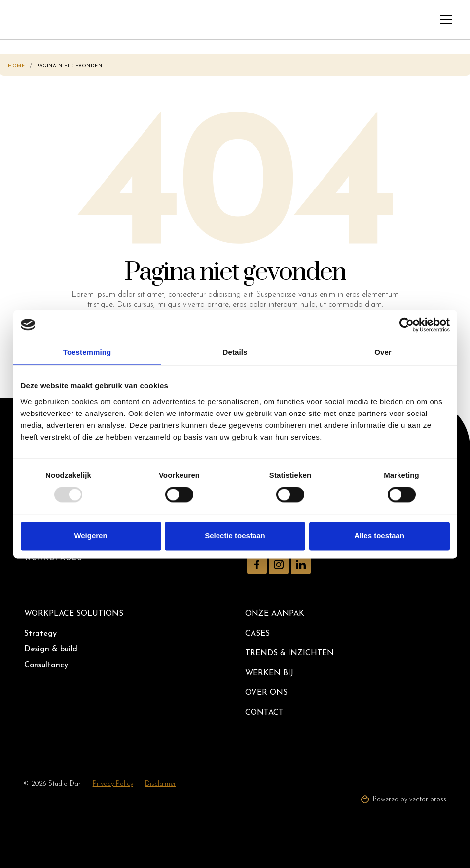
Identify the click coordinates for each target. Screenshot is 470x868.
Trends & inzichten (289, 653)
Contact (264, 713)
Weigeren (90, 536)
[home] (28, 20)
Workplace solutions (74, 614)
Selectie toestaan (235, 536)
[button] (446, 20)
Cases (257, 634)
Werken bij (269, 673)
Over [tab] (383, 352)
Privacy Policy (113, 784)
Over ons (266, 693)
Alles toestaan (379, 536)
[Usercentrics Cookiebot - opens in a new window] (407, 325)
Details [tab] (235, 352)
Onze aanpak (275, 614)
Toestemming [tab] (87, 352)
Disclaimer (161, 784)
